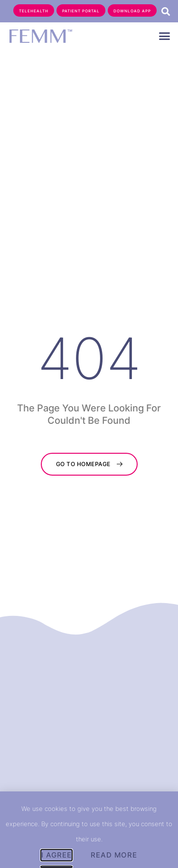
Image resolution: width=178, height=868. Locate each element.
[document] (89, 434)
